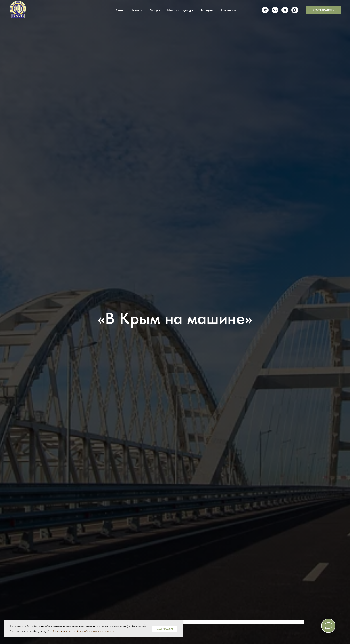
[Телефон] (265, 10)
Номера (137, 10)
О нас (119, 10)
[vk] (275, 10)
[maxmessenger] (295, 10)
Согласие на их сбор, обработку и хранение (84, 631)
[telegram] (285, 10)
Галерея (207, 10)
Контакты (228, 10)
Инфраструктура (181, 10)
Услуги (155, 10)
